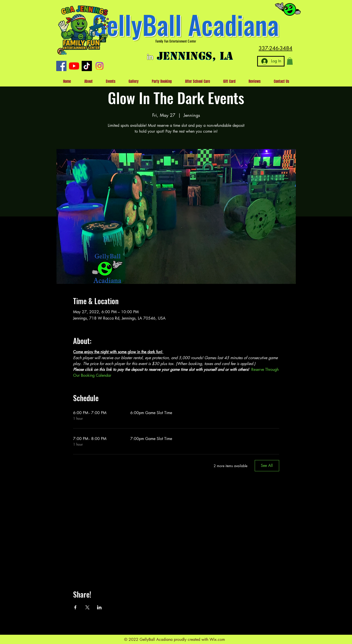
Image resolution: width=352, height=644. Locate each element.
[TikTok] (87, 66)
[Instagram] (99, 66)
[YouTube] (74, 66)
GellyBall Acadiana (186, 24)
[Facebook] (61, 66)
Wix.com (217, 639)
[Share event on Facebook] (75, 607)
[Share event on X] (87, 607)
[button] (290, 61)
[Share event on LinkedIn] (99, 607)
